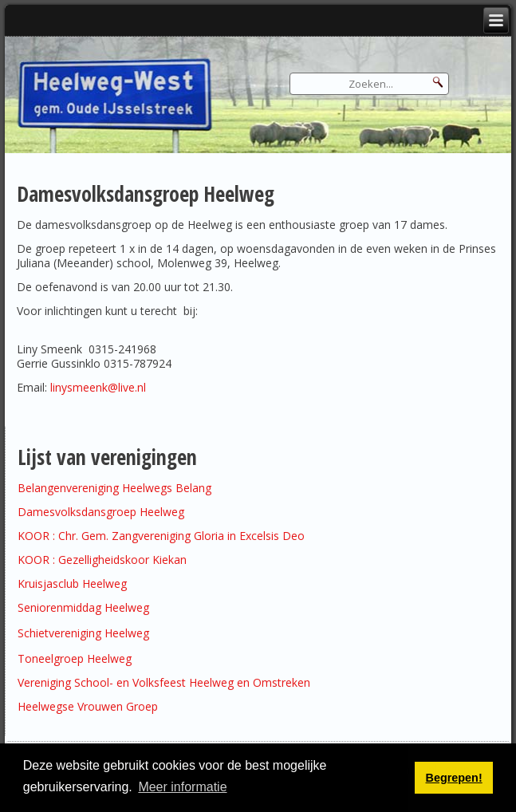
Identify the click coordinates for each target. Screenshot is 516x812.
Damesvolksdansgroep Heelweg (101, 512)
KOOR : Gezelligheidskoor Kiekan (102, 560)
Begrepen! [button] (454, 778)
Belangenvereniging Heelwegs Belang (114, 488)
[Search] (369, 84)
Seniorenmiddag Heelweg (83, 607)
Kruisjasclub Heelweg (72, 583)
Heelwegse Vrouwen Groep (88, 706)
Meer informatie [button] (182, 787)
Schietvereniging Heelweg (83, 633)
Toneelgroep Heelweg (75, 658)
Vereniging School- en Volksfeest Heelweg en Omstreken (164, 682)
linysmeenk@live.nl (98, 387)
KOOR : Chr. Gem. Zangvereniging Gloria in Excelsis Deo (161, 536)
